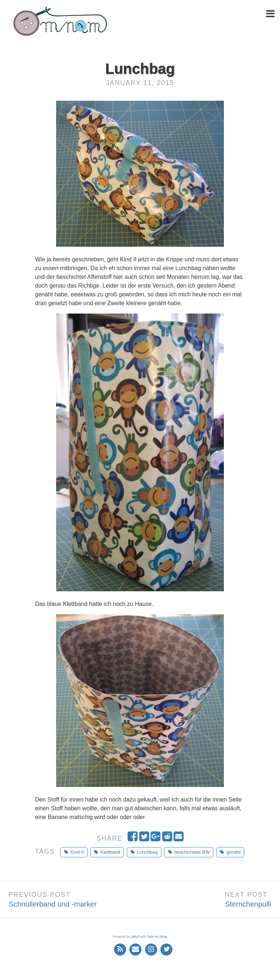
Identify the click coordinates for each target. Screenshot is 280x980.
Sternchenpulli (248, 904)
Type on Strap (157, 937)
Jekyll (135, 937)
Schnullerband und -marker (53, 904)
